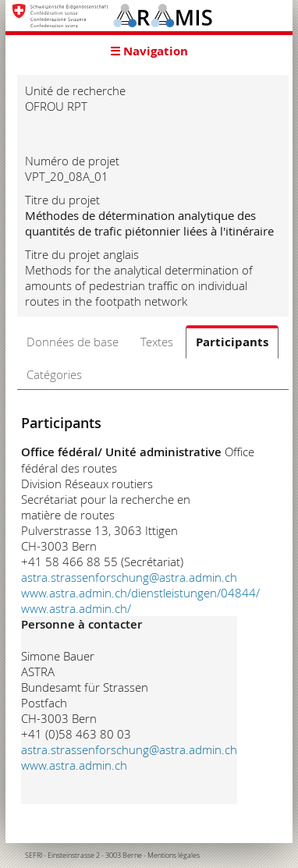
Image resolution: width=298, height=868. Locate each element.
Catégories (54, 374)
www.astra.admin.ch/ (76, 608)
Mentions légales (174, 856)
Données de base (73, 342)
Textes (157, 342)
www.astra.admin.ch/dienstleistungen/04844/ (140, 593)
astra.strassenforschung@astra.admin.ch (129, 577)
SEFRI (34, 856)
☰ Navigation (149, 51)
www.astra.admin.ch (74, 765)
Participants (232, 342)
